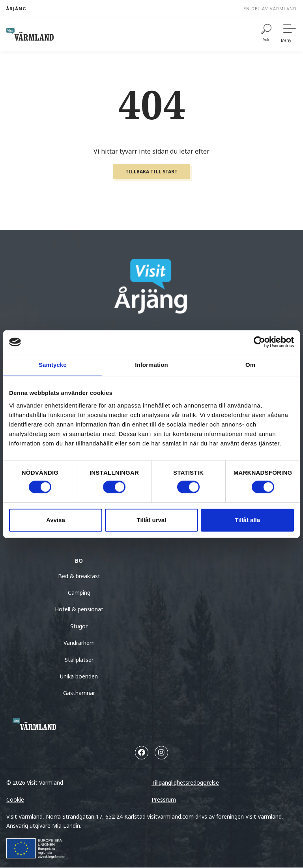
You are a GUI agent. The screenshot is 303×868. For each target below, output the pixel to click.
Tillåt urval (152, 520)
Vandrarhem (79, 643)
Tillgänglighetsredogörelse (185, 783)
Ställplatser (79, 660)
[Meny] (289, 34)
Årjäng (16, 8)
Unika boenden (79, 676)
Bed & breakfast (79, 576)
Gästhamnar (79, 693)
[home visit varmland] (30, 34)
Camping (79, 593)
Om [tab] (250, 365)
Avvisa (56, 520)
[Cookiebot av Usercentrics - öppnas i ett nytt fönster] (259, 342)
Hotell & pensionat (79, 609)
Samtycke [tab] (53, 365)
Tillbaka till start (151, 172)
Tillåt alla (247, 520)
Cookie (15, 799)
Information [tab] (151, 365)
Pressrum (164, 799)
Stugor (79, 626)
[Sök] (266, 34)
